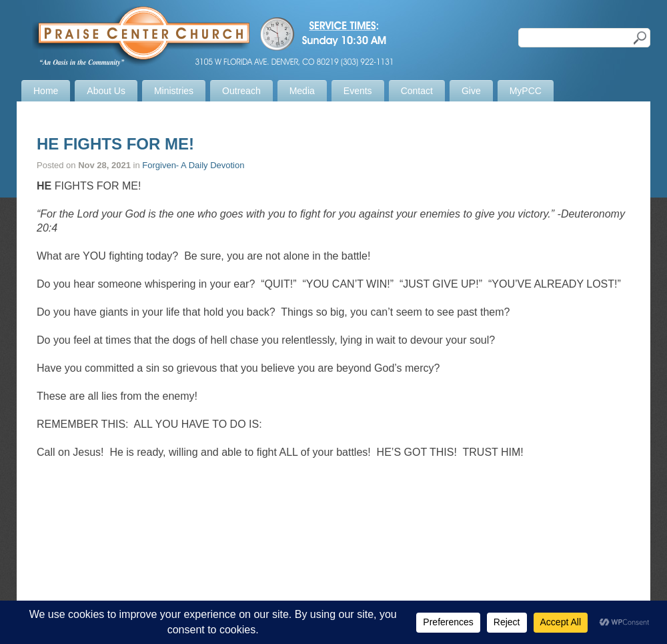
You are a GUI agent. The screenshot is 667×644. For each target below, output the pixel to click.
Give (471, 91)
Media (302, 91)
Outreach (241, 91)
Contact (417, 91)
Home (46, 91)
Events (358, 91)
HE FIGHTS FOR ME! (115, 144)
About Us (106, 91)
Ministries (174, 91)
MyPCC (526, 91)
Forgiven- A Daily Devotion (193, 165)
